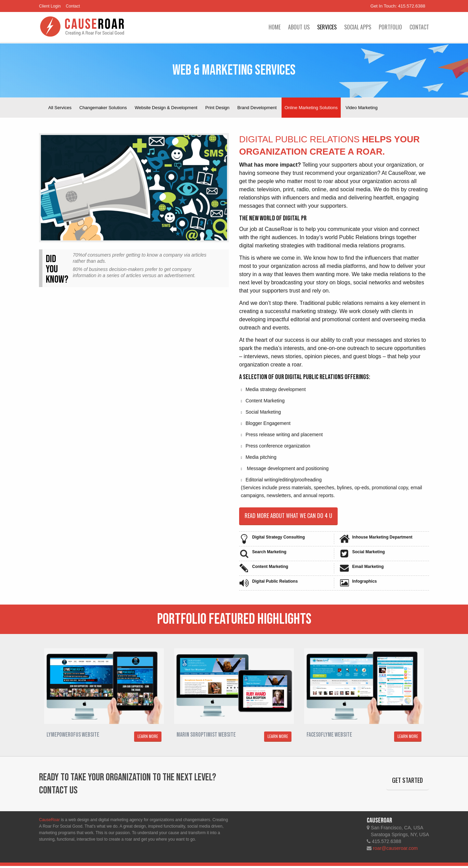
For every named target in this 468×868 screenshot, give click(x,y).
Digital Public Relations (275, 583)
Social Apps (358, 27)
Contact (73, 6)
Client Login (50, 6)
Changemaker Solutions (103, 108)
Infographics (365, 583)
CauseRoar (49, 822)
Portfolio (390, 27)
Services (327, 27)
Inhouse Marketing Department (382, 539)
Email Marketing (368, 568)
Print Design (217, 108)
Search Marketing (269, 554)
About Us (299, 27)
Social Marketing (369, 554)
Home (275, 27)
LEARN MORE (148, 738)
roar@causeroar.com (395, 850)
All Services (60, 108)
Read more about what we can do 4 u (293, 517)
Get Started (403, 784)
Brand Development (257, 108)
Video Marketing (362, 108)
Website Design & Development (166, 108)
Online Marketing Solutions (311, 108)
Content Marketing (270, 568)
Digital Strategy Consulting (278, 539)
